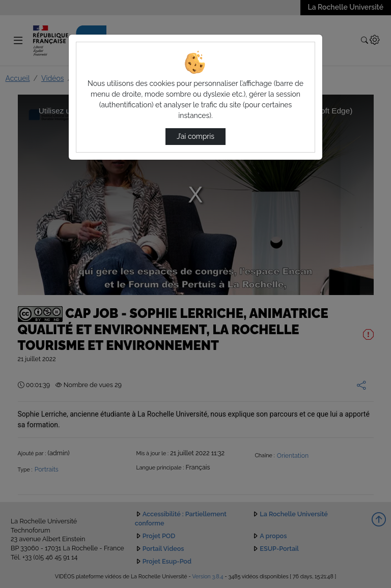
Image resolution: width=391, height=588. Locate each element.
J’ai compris (195, 136)
